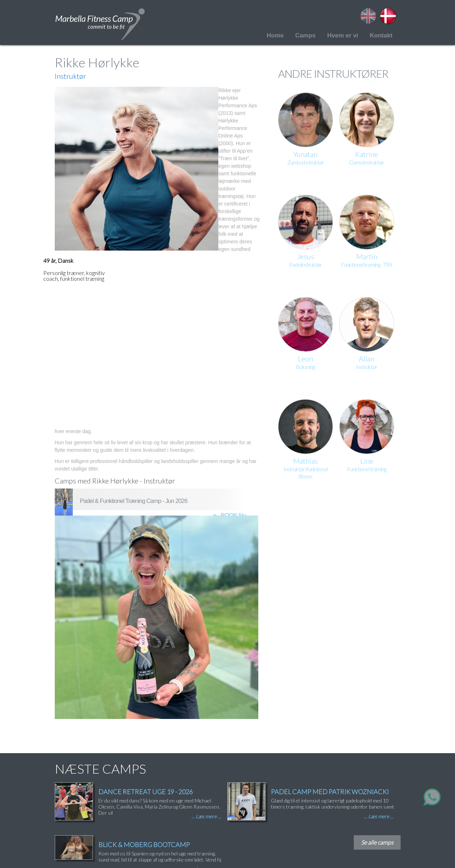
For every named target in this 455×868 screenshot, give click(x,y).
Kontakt (381, 35)
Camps (306, 35)
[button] (137, 169)
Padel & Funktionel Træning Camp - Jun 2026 (134, 501)
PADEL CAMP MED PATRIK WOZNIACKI (330, 792)
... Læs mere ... (206, 816)
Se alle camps (377, 842)
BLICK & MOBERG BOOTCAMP (144, 845)
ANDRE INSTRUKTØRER (333, 73)
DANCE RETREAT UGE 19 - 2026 (146, 792)
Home (275, 35)
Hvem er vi (343, 35)
